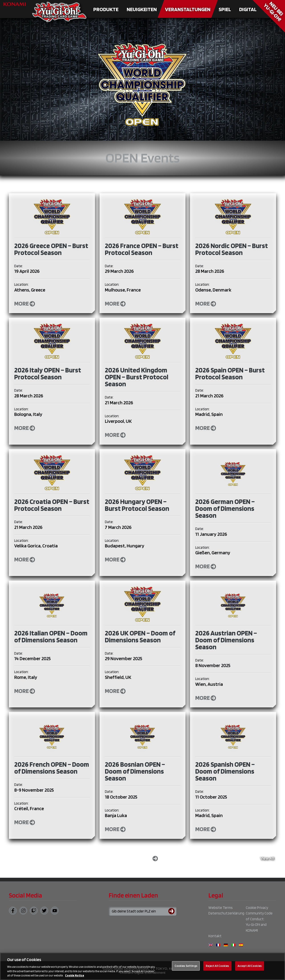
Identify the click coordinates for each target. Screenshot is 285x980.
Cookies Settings (186, 966)
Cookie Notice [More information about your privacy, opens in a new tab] (75, 975)
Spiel (225, 9)
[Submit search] (172, 911)
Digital (248, 9)
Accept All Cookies (250, 966)
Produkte (106, 9)
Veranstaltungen (188, 9)
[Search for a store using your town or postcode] (142, 911)
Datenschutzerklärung (226, 913)
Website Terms (221, 908)
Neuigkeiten (142, 9)
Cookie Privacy (257, 908)
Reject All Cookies (217, 966)
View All (267, 858)
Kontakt (215, 936)
